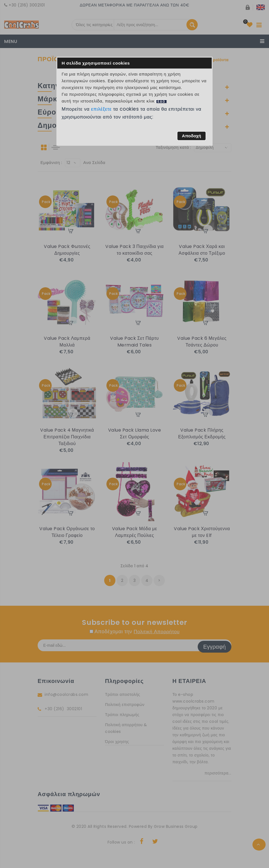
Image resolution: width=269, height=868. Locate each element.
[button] (191, 136)
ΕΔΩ (161, 102)
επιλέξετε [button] (101, 109)
